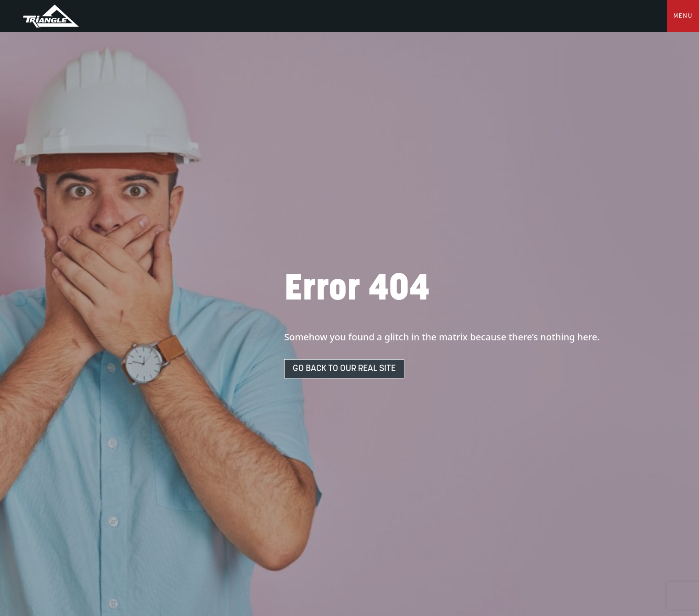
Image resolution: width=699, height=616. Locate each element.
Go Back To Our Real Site (344, 369)
